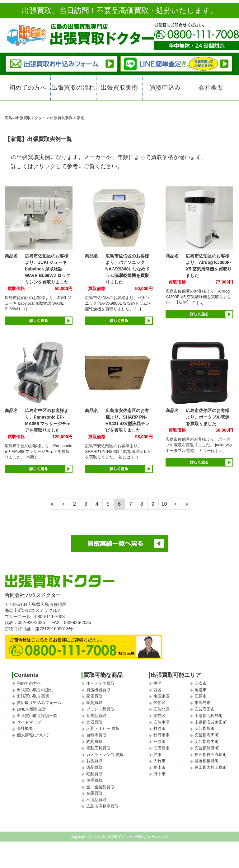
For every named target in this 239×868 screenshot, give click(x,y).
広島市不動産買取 (102, 806)
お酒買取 (94, 761)
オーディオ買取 (100, 683)
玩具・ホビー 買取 (103, 728)
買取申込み (165, 87)
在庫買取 (94, 793)
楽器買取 (94, 722)
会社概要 (211, 87)
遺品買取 (94, 767)
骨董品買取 (96, 716)
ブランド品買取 (100, 709)
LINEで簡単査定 (31, 709)
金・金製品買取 (100, 787)
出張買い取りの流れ (35, 690)
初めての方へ (28, 87)
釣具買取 (94, 741)
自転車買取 (96, 735)
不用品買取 (96, 800)
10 (164, 504)
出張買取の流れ (73, 87)
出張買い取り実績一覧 (37, 716)
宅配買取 (94, 774)
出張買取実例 (119, 87)
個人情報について (33, 735)
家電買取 (94, 696)
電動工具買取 (98, 748)
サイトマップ (29, 722)
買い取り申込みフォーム (39, 703)
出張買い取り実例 (33, 696)
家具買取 (94, 703)
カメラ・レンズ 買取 (105, 755)
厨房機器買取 (98, 690)
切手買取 (94, 780)
